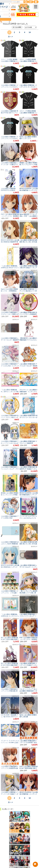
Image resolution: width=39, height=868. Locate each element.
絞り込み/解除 (17, 27)
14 (30, 32)
